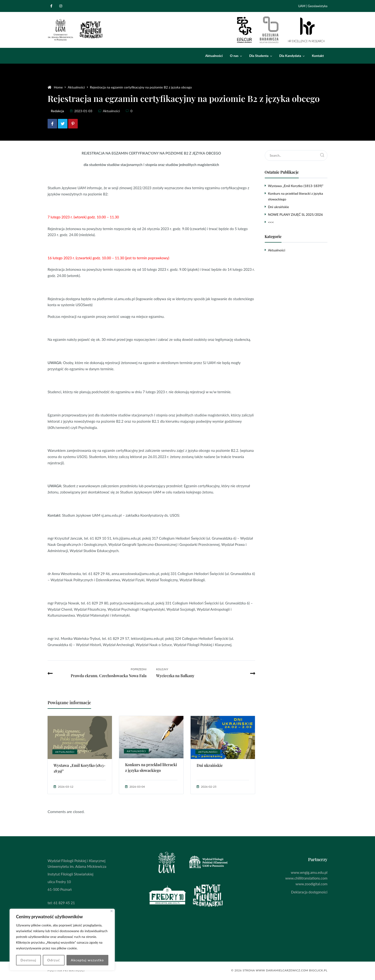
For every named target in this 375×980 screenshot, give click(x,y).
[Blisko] (112, 911)
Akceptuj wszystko (87, 960)
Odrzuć (53, 960)
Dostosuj (28, 960)
